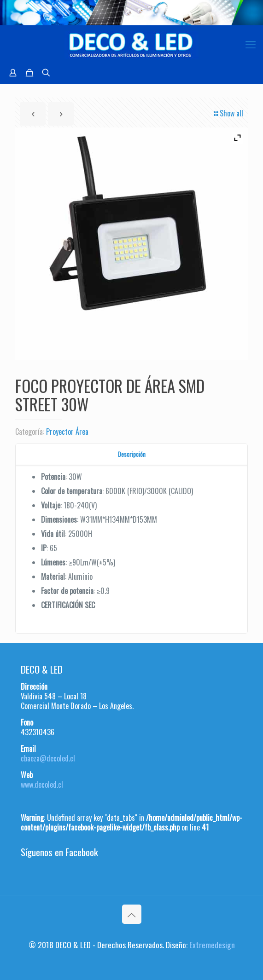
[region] (131, 13)
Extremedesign (212, 945)
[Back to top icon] (132, 914)
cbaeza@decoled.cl (48, 758)
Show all (228, 113)
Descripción (132, 454)
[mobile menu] (251, 44)
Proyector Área (67, 432)
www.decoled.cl (42, 784)
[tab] (131, 454)
